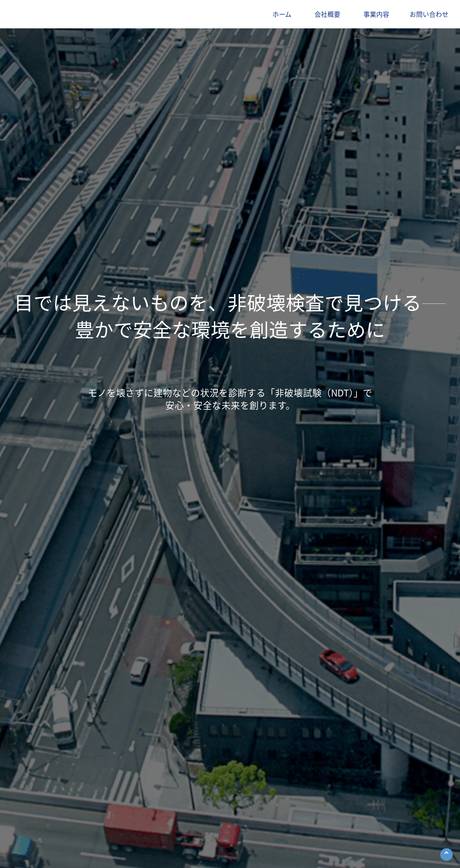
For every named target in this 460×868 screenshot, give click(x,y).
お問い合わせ (429, 14)
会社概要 (327, 14)
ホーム (282, 14)
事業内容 (376, 14)
